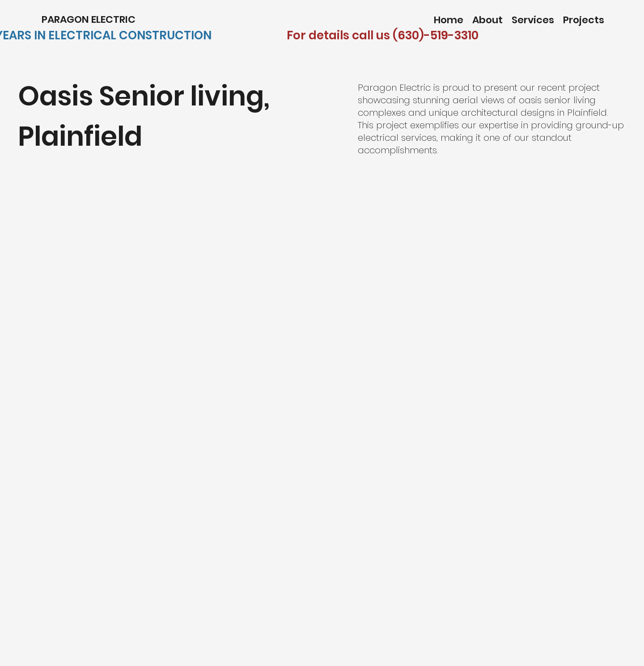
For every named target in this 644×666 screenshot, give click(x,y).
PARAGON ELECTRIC (90, 19)
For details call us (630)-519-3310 (383, 35)
